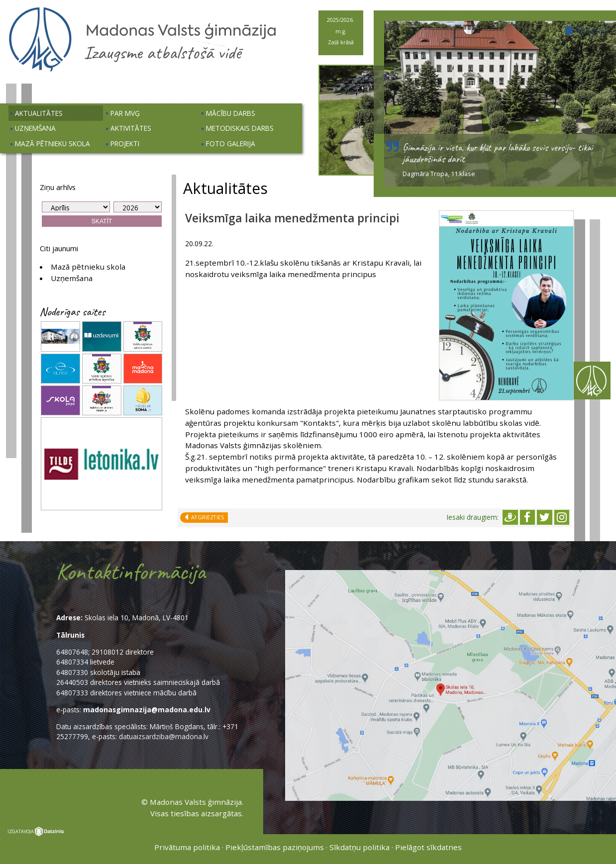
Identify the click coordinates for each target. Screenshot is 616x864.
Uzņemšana (35, 128)
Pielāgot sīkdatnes (428, 847)
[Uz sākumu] (143, 70)
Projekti (125, 144)
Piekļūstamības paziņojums (275, 847)
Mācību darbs (231, 113)
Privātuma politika (187, 847)
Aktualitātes (39, 113)
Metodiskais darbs (240, 128)
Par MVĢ (125, 113)
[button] (569, 30)
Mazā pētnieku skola (52, 144)
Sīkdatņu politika (359, 847)
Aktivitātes (131, 128)
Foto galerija (231, 144)
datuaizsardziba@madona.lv (164, 736)
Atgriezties (206, 517)
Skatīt (102, 221)
